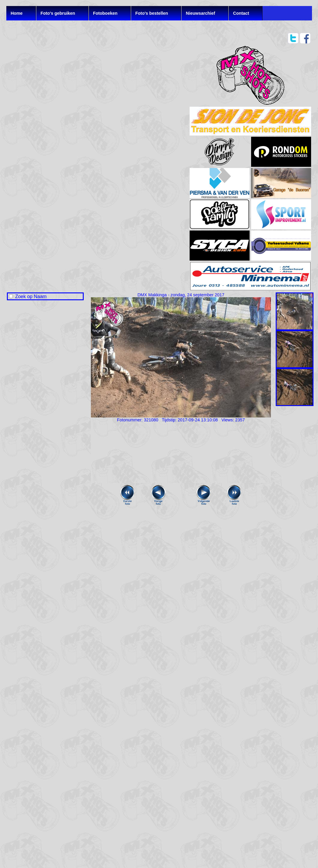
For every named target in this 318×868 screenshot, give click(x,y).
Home (16, 13)
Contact (241, 13)
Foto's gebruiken (58, 13)
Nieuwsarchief (201, 13)
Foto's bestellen (152, 13)
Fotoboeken (105, 13)
